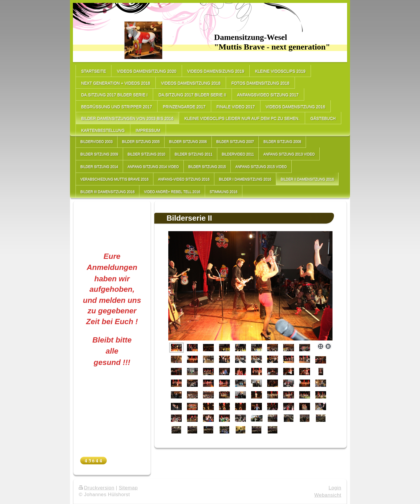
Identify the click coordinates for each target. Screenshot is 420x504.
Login (335, 488)
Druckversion (97, 488)
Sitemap (128, 488)
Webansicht (328, 495)
